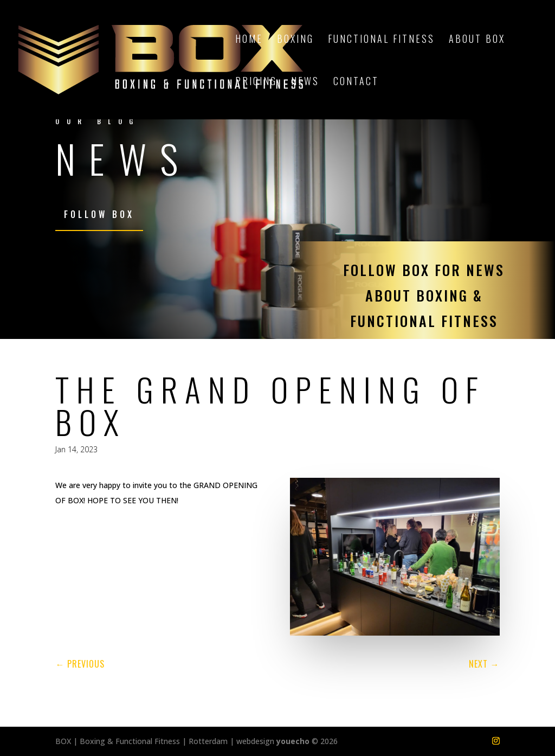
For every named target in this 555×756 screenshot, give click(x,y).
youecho (293, 741)
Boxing (295, 40)
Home (249, 40)
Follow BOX (99, 214)
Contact (356, 82)
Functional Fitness (381, 40)
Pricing (256, 82)
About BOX (477, 40)
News (305, 82)
